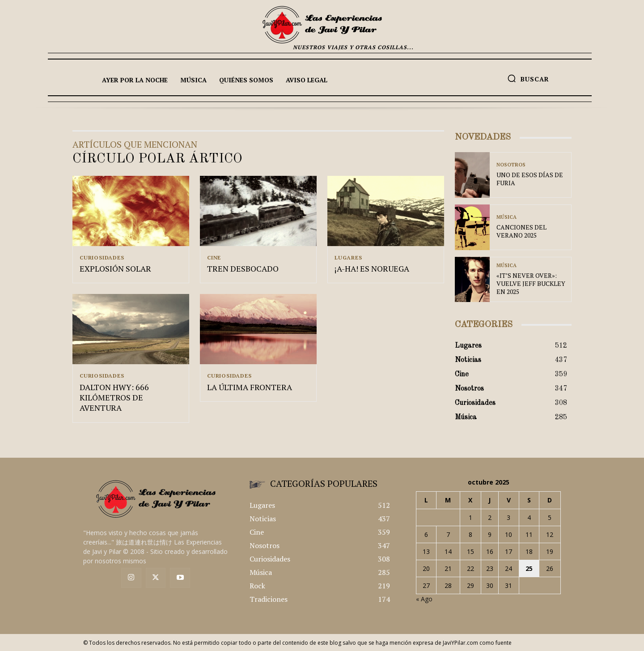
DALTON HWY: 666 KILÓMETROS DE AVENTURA (114, 400)
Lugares (348, 258)
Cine (214, 258)
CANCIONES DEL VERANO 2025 (521, 231)
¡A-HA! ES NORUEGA (372, 270)
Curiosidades (102, 258)
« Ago (424, 599)
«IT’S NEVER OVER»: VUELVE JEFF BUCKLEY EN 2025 (531, 283)
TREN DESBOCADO (243, 270)
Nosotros (511, 165)
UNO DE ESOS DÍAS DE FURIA (530, 179)
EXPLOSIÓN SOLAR (115, 270)
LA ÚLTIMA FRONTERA (250, 389)
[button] (528, 78)
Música (506, 217)
